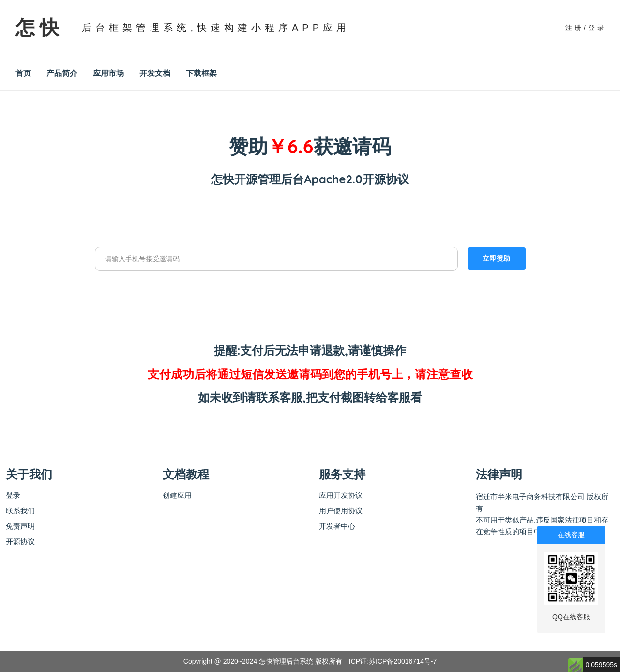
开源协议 (20, 542)
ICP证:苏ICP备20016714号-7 (393, 661)
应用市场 (108, 73)
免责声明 (20, 526)
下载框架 (201, 73)
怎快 (40, 28)
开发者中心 (337, 526)
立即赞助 (497, 258)
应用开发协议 (341, 495)
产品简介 (62, 73)
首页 (23, 73)
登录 (13, 495)
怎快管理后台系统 (286, 661)
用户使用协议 (341, 511)
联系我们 (20, 511)
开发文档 (155, 73)
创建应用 (177, 495)
